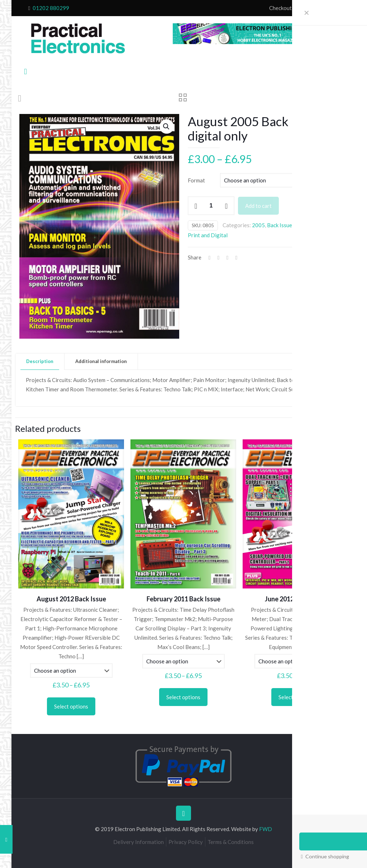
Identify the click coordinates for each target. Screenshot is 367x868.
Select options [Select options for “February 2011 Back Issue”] (183, 697)
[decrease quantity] (196, 206)
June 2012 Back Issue (295, 599)
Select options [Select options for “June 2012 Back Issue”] (295, 697)
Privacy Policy (186, 842)
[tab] (40, 361)
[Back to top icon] (183, 813)
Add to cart (258, 206)
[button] (167, 127)
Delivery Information (139, 842)
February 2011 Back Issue (183, 599)
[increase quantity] (226, 206)
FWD (266, 829)
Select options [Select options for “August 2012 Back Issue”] (71, 706)
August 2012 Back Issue (71, 599)
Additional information (101, 361)
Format (196, 180)
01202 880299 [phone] (51, 8)
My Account (326, 8)
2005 (258, 225)
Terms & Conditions (231, 842)
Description (40, 361)
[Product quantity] (211, 206)
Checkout (280, 8)
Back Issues (281, 225)
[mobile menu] (25, 71)
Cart (302, 8)
